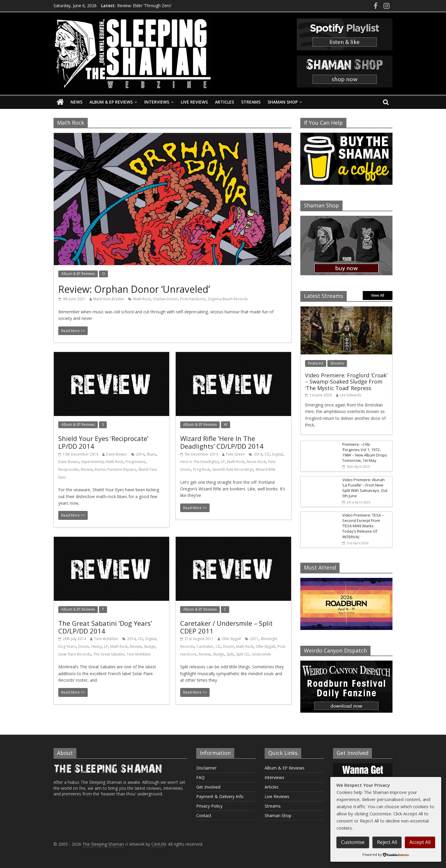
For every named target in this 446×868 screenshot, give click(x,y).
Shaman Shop (283, 102)
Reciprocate (68, 469)
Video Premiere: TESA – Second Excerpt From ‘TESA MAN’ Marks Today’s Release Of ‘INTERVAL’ (363, 526)
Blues (151, 454)
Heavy (96, 646)
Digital (277, 454)
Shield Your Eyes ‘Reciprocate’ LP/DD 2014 (103, 442)
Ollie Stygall (231, 639)
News (76, 102)
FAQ (200, 777)
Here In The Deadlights (199, 462)
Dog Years (67, 646)
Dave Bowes (117, 454)
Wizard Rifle (266, 469)
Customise (353, 842)
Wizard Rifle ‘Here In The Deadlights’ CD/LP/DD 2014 (222, 442)
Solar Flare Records (75, 654)
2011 (254, 639)
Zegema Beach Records (228, 299)
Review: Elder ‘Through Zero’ (144, 6)
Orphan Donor (165, 299)
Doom (84, 646)
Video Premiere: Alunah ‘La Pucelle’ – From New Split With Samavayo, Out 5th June (365, 488)
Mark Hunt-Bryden (109, 299)
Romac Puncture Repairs (115, 469)
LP (223, 462)
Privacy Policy (209, 806)
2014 (140, 454)
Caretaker (205, 646)
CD (267, 454)
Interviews (157, 102)
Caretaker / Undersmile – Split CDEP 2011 (226, 627)
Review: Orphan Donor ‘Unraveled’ (134, 289)
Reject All (387, 842)
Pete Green (235, 454)
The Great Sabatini (109, 654)
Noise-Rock (256, 462)
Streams (251, 102)
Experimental (92, 462)
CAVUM (159, 844)
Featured (316, 363)
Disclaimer (206, 768)
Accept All (420, 842)
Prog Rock (201, 469)
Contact (204, 815)
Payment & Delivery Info (220, 796)
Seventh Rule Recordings (233, 469)
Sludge (150, 646)
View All (378, 295)
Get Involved (208, 787)
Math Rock (142, 299)
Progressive (135, 462)
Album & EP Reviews (111, 102)
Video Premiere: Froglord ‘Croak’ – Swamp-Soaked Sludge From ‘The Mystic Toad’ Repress (346, 382)
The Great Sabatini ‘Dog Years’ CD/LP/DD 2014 (105, 627)
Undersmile (261, 654)
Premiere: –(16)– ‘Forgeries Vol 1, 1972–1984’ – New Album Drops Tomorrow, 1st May (365, 452)
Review (87, 469)
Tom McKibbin (106, 639)
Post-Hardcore (193, 299)
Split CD (243, 654)
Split (230, 654)
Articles (224, 102)
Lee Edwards (351, 395)
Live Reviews (194, 102)
